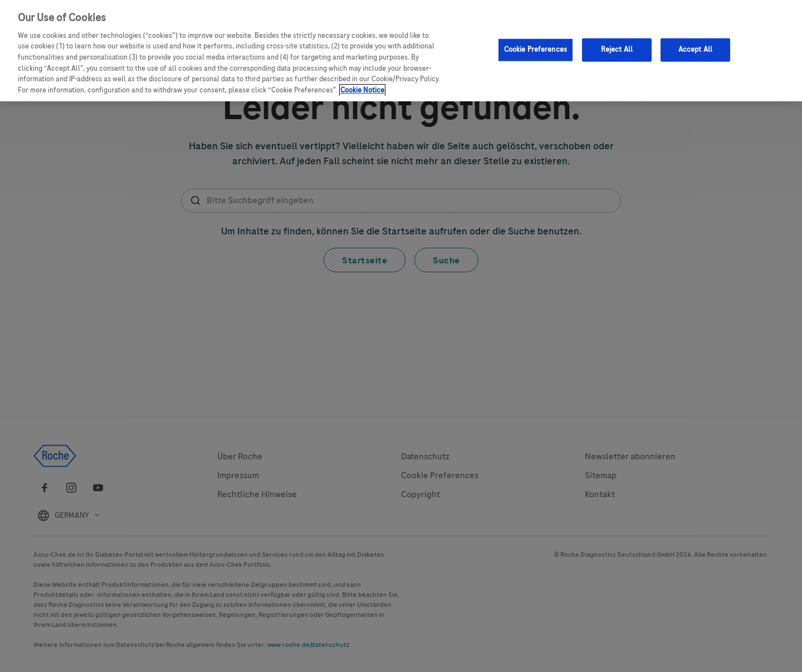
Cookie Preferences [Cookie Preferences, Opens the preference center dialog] (536, 50)
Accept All (695, 50)
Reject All (617, 50)
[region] (401, 51)
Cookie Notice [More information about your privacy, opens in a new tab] (362, 90)
